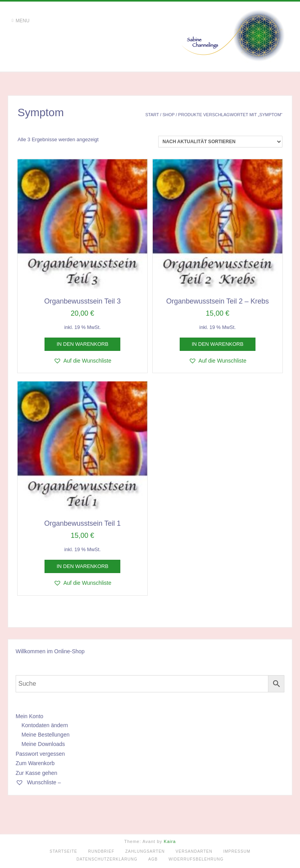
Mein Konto (29, 716)
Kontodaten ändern (45, 725)
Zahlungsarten (145, 851)
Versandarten (194, 851)
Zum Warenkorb (35, 763)
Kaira (170, 841)
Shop (169, 115)
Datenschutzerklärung (107, 859)
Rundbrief (101, 851)
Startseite (63, 851)
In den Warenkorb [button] (82, 344)
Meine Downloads (43, 744)
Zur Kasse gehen (37, 773)
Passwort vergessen (40, 754)
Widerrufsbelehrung (196, 859)
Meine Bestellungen (46, 735)
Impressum (237, 851)
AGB (153, 859)
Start (152, 115)
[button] (82, 361)
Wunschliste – (38, 782)
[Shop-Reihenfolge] (220, 142)
